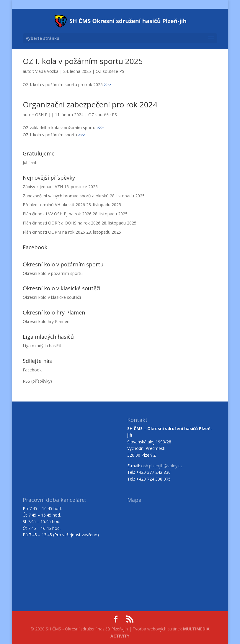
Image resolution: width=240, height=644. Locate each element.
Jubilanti (30, 162)
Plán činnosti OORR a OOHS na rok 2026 (62, 223)
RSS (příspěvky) (37, 381)
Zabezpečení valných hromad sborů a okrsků (66, 196)
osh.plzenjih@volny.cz (162, 466)
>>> (107, 85)
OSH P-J (43, 115)
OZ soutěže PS (110, 71)
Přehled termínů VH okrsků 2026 (54, 205)
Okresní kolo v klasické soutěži (52, 297)
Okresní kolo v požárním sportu (53, 273)
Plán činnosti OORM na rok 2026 (54, 232)
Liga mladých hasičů (42, 346)
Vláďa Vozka (47, 71)
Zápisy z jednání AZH (43, 187)
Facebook (32, 370)
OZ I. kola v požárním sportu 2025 (83, 61)
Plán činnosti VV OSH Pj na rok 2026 (57, 214)
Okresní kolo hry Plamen (46, 321)
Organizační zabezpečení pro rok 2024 (90, 104)
